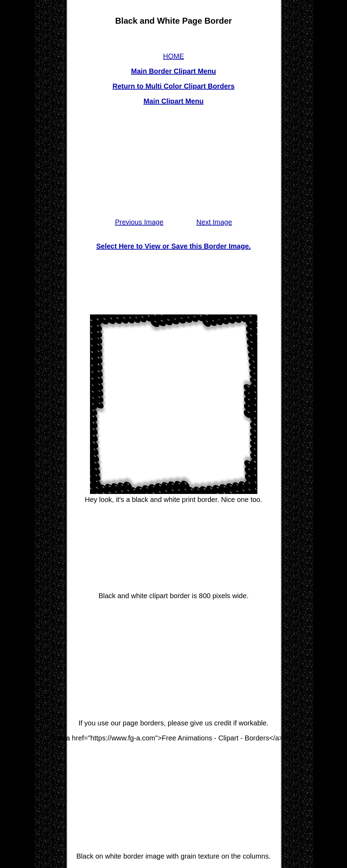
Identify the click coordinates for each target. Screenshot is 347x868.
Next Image (214, 222)
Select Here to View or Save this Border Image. (173, 246)
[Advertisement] (173, 162)
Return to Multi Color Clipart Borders (174, 86)
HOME (174, 56)
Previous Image (139, 222)
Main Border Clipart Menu (173, 71)
